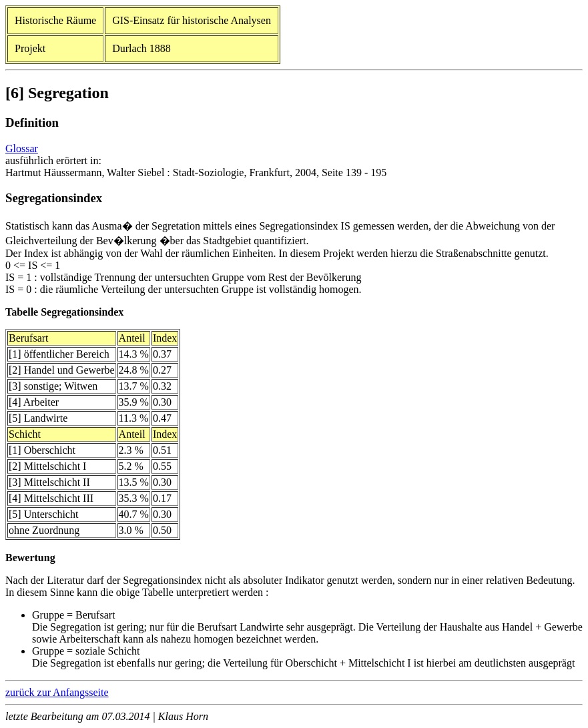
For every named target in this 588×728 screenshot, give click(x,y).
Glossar (22, 148)
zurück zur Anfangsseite (57, 692)
